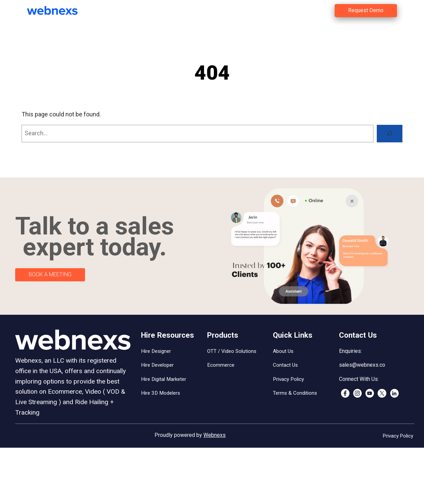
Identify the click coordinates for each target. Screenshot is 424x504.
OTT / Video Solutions (232, 351)
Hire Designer (156, 351)
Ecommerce (221, 365)
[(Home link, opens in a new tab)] (57, 10)
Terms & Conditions (295, 393)
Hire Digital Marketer (164, 379)
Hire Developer (157, 365)
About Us (283, 351)
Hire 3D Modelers (161, 393)
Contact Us (285, 365)
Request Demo (366, 10)
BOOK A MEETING (50, 274)
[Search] (390, 134)
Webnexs (215, 435)
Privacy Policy (288, 379)
